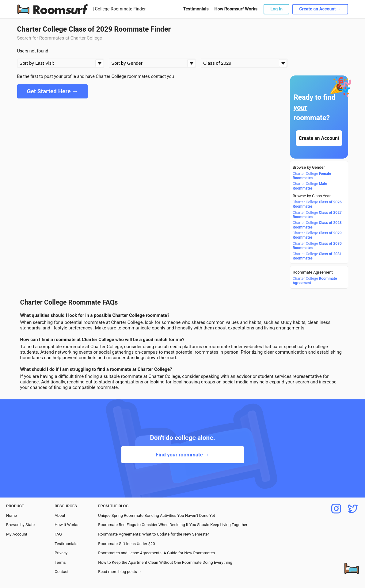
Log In (276, 9)
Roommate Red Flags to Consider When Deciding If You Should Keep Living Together (173, 525)
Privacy (61, 553)
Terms (60, 562)
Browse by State (20, 525)
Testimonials (196, 9)
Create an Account (319, 138)
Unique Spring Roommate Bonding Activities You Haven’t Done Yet (156, 515)
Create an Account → (320, 9)
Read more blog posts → (120, 572)
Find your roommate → (182, 455)
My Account (17, 534)
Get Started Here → (53, 91)
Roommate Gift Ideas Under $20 (126, 544)
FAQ (58, 534)
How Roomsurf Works (236, 9)
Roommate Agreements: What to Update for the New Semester (154, 534)
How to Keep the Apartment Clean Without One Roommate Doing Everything (165, 562)
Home (11, 515)
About (60, 515)
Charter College (312, 176)
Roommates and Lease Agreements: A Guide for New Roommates (156, 553)
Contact (61, 572)
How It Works (66, 525)
